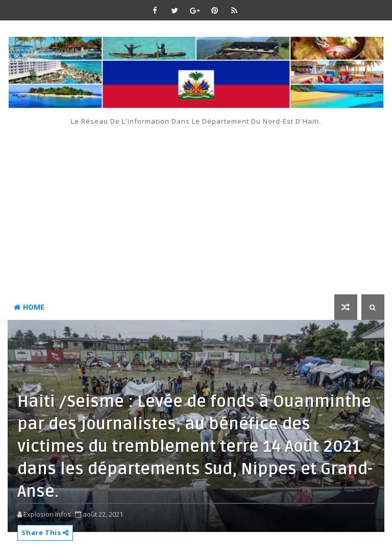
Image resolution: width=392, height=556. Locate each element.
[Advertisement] (196, 202)
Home (29, 307)
